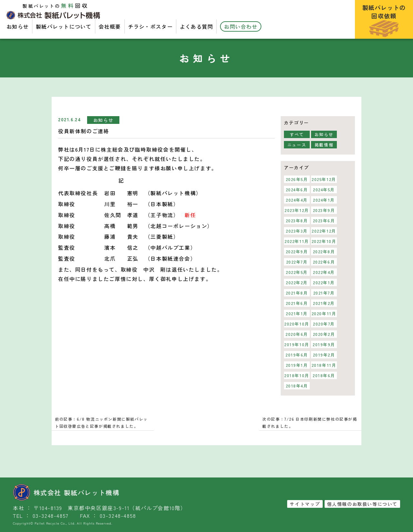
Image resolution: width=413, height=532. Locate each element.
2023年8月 (297, 221)
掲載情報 (324, 145)
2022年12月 (324, 231)
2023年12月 (297, 210)
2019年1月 (297, 365)
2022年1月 (324, 282)
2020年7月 (324, 324)
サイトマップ (305, 504)
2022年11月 (297, 241)
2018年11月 (324, 365)
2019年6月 (297, 355)
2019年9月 (324, 344)
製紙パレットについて (64, 26)
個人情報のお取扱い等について (362, 504)
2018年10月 (297, 375)
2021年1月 (297, 313)
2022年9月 (297, 251)
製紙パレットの (384, 20)
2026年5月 (297, 179)
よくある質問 (196, 26)
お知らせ (18, 26)
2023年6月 (324, 221)
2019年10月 (297, 344)
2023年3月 (297, 231)
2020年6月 (297, 334)
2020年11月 (324, 313)
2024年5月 (324, 190)
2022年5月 (297, 272)
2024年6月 (297, 190)
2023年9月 (324, 210)
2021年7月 (324, 293)
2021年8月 (297, 293)
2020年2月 (324, 334)
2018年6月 (324, 375)
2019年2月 (324, 355)
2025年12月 (324, 179)
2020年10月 (297, 324)
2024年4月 (297, 200)
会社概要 (110, 26)
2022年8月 (324, 251)
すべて (297, 134)
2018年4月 (297, 386)
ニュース (297, 145)
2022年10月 (324, 241)
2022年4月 (324, 272)
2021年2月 (324, 303)
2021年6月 (297, 303)
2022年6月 (324, 262)
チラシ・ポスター (150, 26)
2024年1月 (324, 200)
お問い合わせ (241, 26)
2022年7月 (297, 262)
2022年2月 (297, 282)
